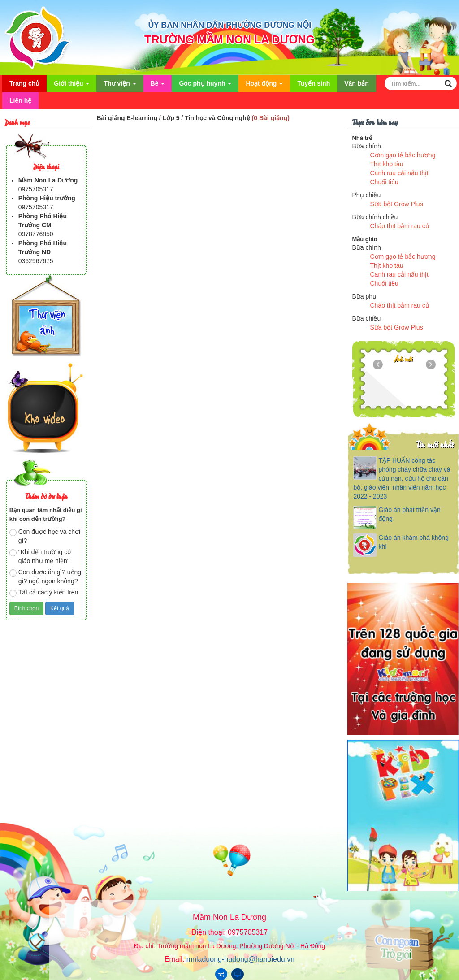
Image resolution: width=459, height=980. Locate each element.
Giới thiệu (71, 86)
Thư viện (120, 86)
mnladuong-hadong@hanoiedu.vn (240, 959)
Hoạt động (264, 86)
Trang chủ (24, 83)
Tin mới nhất (435, 444)
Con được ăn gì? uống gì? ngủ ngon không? (45, 577)
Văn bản (357, 83)
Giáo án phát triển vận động (409, 514)
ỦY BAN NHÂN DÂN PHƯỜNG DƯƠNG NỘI (230, 25)
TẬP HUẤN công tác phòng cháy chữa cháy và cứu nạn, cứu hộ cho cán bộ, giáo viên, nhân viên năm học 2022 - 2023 (402, 478)
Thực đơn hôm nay (375, 122)
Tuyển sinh (314, 83)
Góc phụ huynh (205, 86)
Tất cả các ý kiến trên (44, 593)
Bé (158, 86)
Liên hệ (20, 100)
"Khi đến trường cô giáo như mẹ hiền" (40, 556)
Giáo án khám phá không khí (413, 542)
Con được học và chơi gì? (45, 536)
